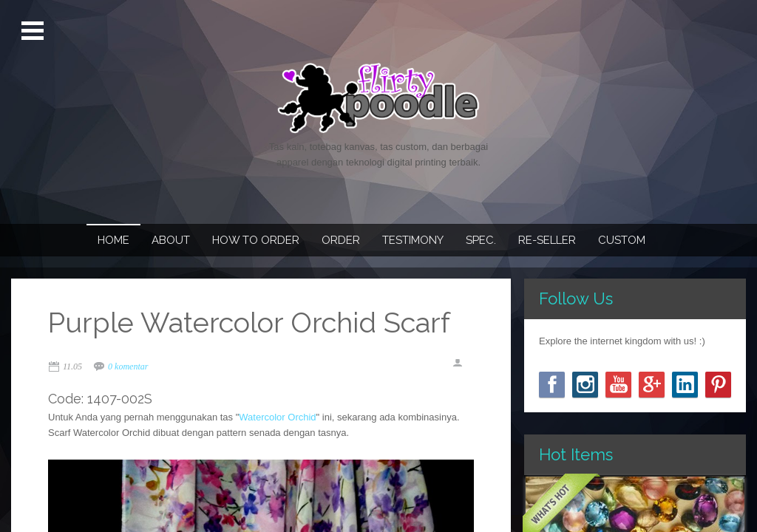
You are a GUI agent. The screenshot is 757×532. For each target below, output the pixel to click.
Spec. (481, 240)
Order (341, 240)
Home (113, 240)
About (171, 240)
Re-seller (547, 240)
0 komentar (128, 366)
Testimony (413, 240)
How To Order (256, 240)
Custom (622, 240)
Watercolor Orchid (277, 417)
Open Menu (34, 31)
